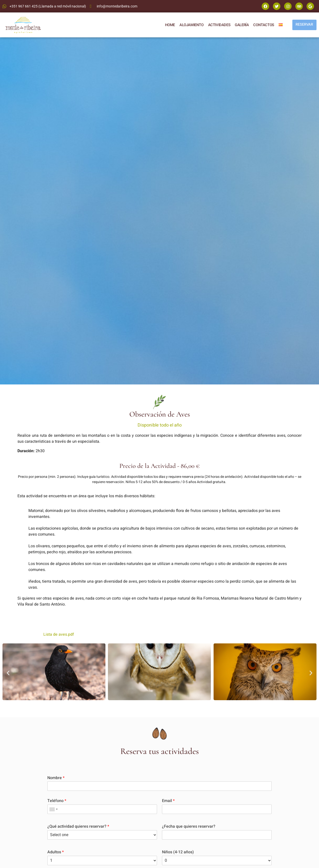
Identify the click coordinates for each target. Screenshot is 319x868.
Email (168, 801)
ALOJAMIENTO (190, 25)
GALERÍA (240, 25)
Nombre (56, 778)
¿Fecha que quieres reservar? (189, 827)
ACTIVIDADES (218, 25)
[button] (8, 673)
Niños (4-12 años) (178, 852)
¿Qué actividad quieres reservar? (78, 827)
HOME (168, 25)
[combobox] (53, 809)
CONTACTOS (262, 25)
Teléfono (57, 801)
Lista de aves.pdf (59, 634)
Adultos (56, 852)
